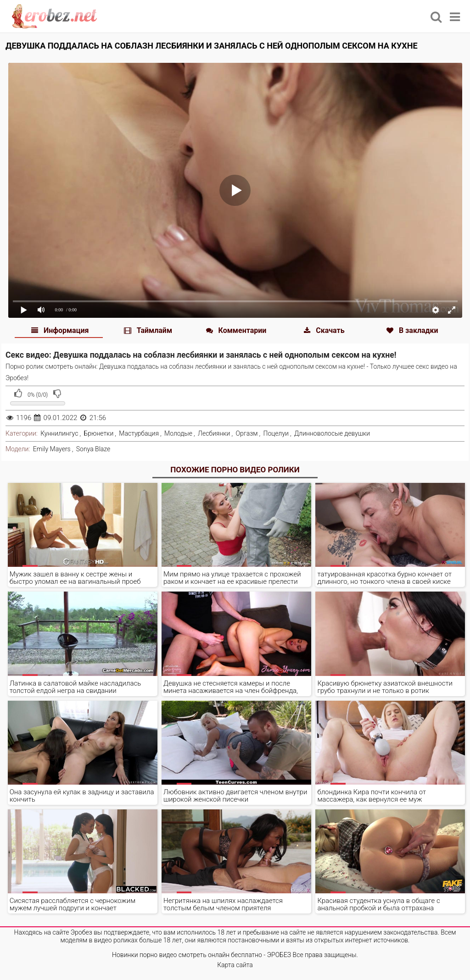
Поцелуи (276, 433)
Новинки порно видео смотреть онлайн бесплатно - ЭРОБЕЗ (201, 955)
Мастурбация (139, 433)
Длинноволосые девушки (332, 433)
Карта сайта (235, 965)
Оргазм (247, 433)
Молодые (178, 433)
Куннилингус (59, 433)
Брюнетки (99, 433)
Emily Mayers (52, 449)
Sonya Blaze (93, 449)
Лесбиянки (214, 433)
